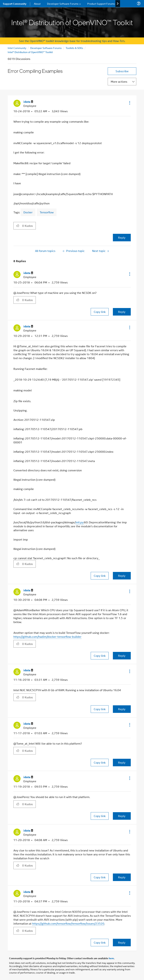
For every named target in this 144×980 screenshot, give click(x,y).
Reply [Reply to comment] (122, 312)
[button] (129, 103)
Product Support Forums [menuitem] (101, 3)
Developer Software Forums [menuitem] (63, 3)
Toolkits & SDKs (74, 48)
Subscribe (122, 71)
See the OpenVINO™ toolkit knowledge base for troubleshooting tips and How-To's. (72, 41)
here (111, 958)
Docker (28, 212)
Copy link (100, 312)
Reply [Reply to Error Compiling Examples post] (122, 237)
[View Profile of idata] (28, 102)
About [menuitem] (37, 3)
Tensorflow (47, 212)
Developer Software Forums (46, 48)
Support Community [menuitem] (15, 4)
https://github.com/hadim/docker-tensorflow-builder (47, 637)
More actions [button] (119, 81)
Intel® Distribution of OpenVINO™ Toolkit (30, 52)
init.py (80, 522)
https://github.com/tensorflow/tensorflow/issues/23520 (68, 923)
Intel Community (17, 48)
